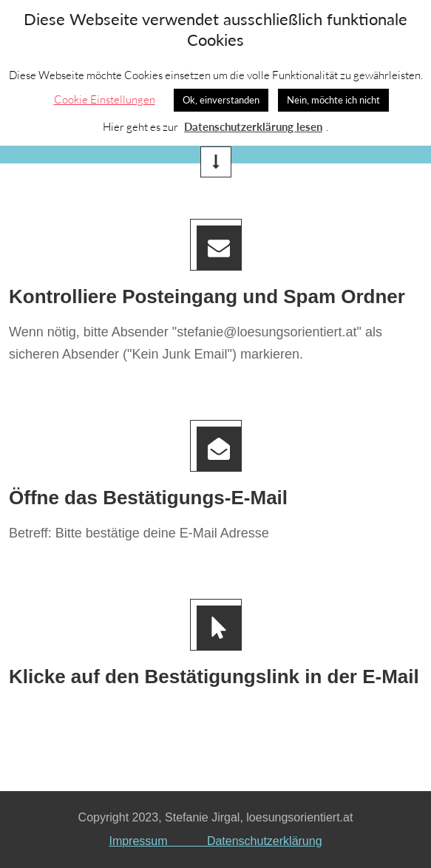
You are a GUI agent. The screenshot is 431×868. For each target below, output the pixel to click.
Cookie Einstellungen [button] (105, 99)
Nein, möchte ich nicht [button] (333, 100)
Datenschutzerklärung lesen (253, 126)
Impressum (157, 841)
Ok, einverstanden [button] (221, 100)
